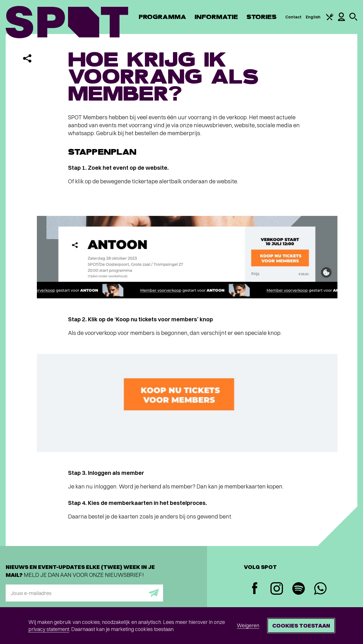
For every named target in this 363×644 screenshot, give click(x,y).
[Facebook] (255, 589)
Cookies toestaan (301, 625)
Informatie (216, 17)
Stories (262, 17)
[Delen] (27, 58)
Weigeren (248, 625)
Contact (294, 17)
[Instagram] (277, 589)
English (313, 17)
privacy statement (49, 629)
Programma (162, 17)
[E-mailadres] (84, 593)
